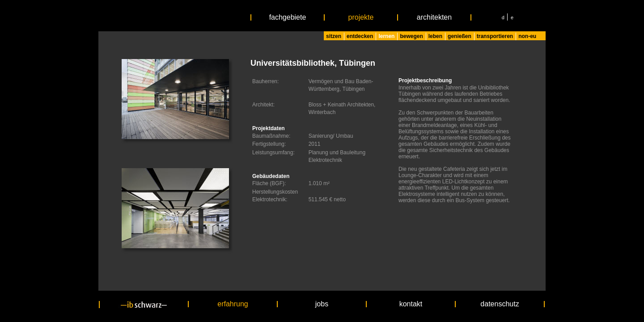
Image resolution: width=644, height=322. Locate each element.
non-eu (527, 36)
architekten (434, 17)
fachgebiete (288, 17)
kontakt (411, 304)
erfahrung (233, 304)
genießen (460, 36)
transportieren (495, 36)
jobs (322, 304)
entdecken (360, 36)
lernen (386, 36)
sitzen (334, 36)
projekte (361, 17)
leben (435, 36)
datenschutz (500, 304)
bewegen (411, 36)
